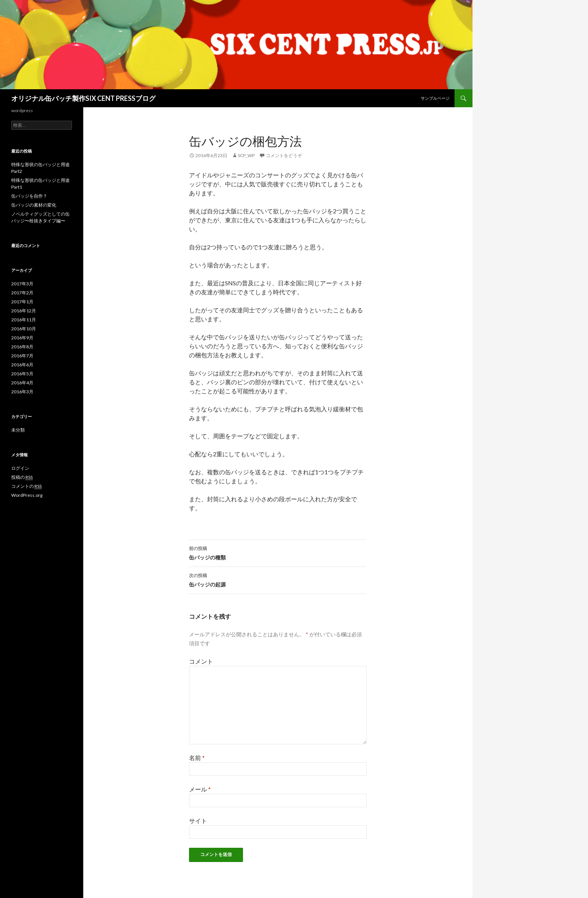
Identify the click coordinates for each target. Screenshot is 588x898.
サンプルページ (435, 98)
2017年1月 (22, 302)
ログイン (20, 468)
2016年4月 (22, 383)
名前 (197, 758)
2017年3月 (22, 284)
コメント (201, 661)
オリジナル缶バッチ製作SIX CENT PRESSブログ (83, 98)
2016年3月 (22, 392)
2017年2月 (22, 293)
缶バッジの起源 (278, 579)
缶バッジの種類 (278, 552)
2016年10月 (24, 329)
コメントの (26, 486)
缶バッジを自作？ (29, 196)
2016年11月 (24, 320)
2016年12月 (24, 311)
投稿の (22, 477)
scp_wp (246, 155)
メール (200, 789)
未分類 (18, 430)
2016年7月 (22, 356)
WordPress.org (27, 495)
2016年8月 (22, 347)
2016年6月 (22, 365)
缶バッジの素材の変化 (34, 205)
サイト (198, 821)
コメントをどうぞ (284, 155)
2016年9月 (22, 338)
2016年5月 (22, 374)
